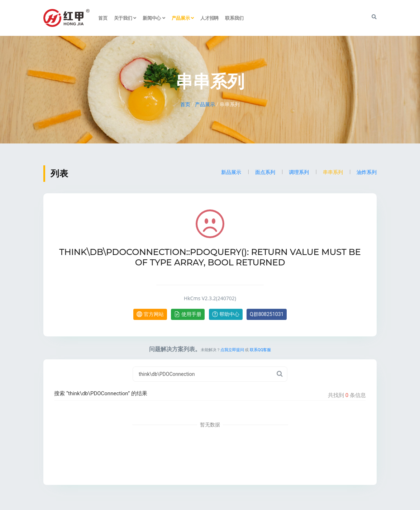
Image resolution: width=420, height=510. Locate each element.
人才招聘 (209, 18)
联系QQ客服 (260, 350)
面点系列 (265, 172)
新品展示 (231, 172)
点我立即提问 (232, 350)
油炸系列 (367, 172)
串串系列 (333, 172)
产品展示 (183, 18)
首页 (103, 18)
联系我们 (234, 18)
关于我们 (125, 18)
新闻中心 (154, 18)
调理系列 (299, 172)
